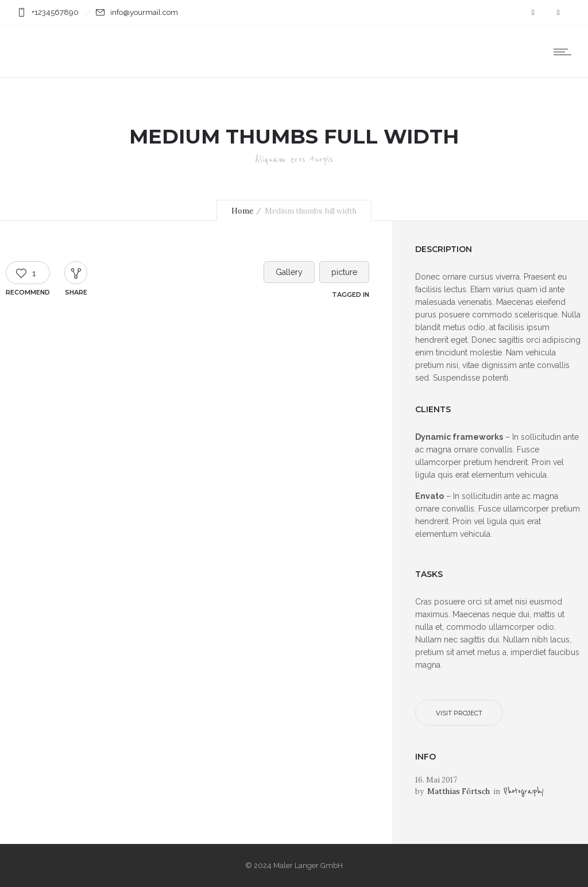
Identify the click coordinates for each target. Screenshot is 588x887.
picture (344, 272)
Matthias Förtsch (459, 791)
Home (242, 211)
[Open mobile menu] (565, 52)
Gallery (289, 272)
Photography (524, 791)
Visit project (459, 713)
